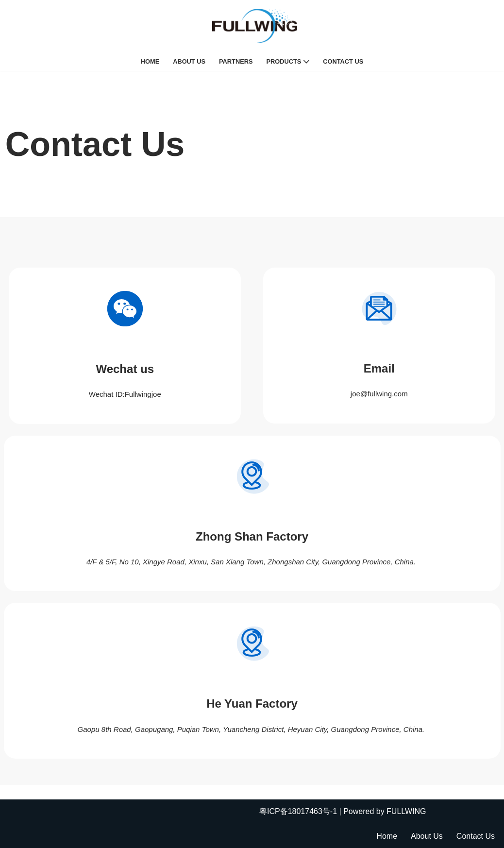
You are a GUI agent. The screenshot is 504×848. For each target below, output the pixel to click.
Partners (236, 61)
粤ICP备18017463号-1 (298, 811)
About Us (189, 61)
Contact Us (343, 61)
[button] (306, 62)
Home (150, 61)
